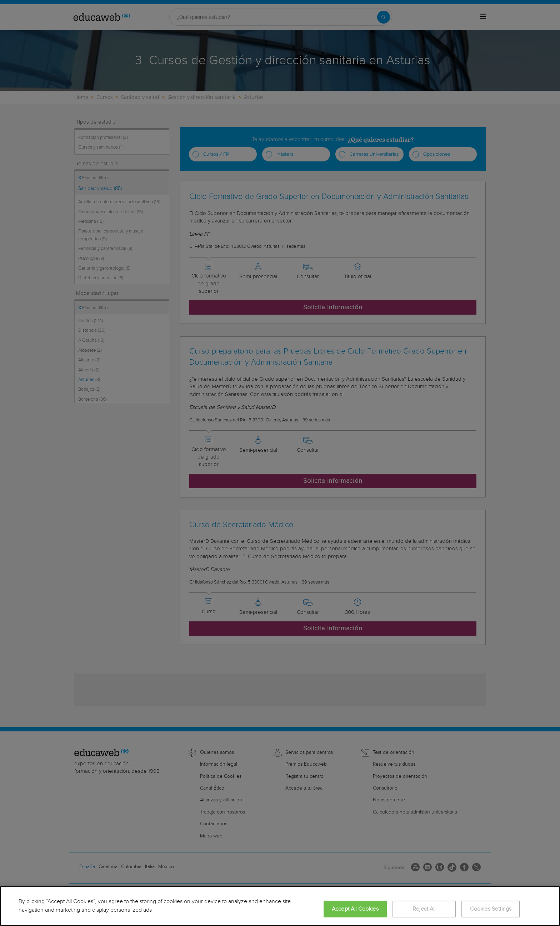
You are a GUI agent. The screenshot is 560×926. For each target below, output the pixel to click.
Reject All (424, 909)
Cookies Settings (491, 909)
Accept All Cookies (355, 909)
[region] (280, 906)
